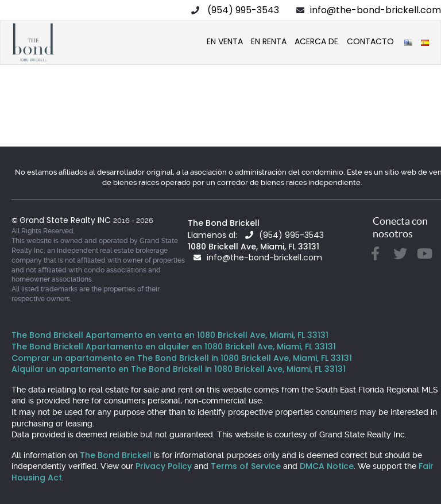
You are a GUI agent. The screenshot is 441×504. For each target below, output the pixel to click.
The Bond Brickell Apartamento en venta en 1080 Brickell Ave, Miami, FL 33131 (170, 335)
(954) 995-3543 (243, 10)
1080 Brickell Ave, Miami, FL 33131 (254, 247)
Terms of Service (246, 466)
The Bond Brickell (224, 223)
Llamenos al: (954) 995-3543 (256, 235)
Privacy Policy (164, 466)
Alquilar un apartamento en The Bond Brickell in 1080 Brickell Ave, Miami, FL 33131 (179, 369)
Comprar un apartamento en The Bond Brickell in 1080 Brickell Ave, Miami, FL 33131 (182, 358)
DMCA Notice (327, 466)
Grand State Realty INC (66, 220)
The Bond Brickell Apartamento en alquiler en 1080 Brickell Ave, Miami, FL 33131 (174, 347)
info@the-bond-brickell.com (376, 10)
